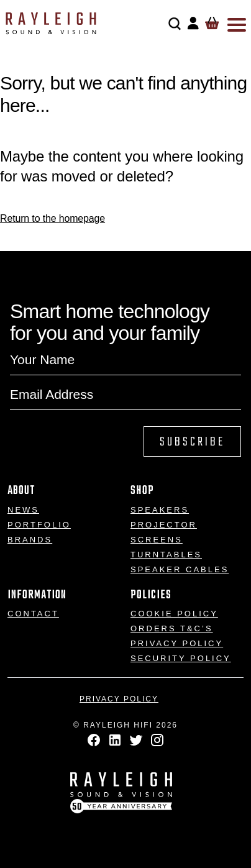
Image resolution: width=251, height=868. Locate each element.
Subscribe (192, 442)
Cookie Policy (174, 614)
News (23, 510)
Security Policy (181, 658)
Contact (33, 614)
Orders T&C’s (172, 628)
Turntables (166, 555)
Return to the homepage (52, 218)
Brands (30, 540)
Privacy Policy (177, 643)
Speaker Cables (180, 569)
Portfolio (39, 525)
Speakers (160, 510)
